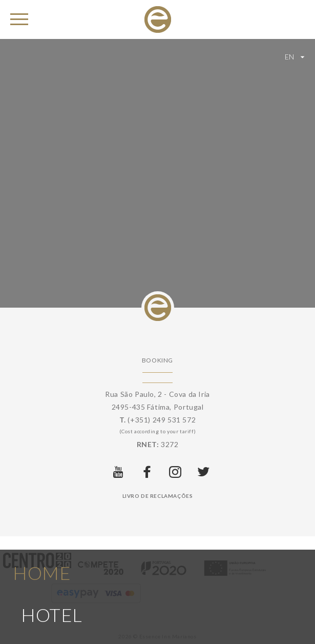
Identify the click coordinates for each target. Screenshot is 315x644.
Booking (157, 360)
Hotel (52, 603)
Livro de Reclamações (158, 496)
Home (42, 561)
